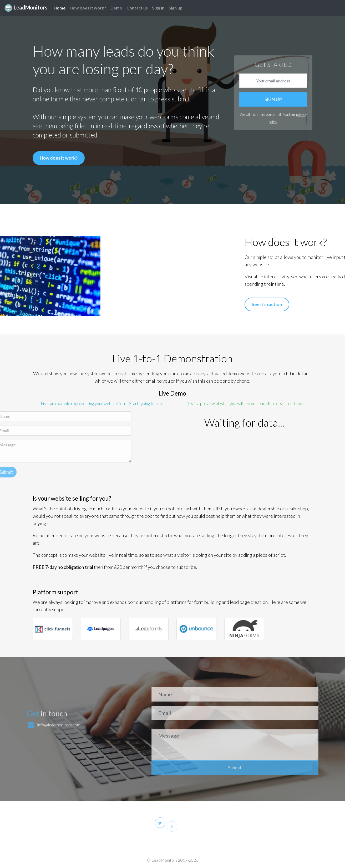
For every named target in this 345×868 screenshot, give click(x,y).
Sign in (158, 8)
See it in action (310, 304)
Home (60, 7)
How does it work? (88, 8)
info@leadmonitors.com (59, 768)
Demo (116, 8)
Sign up (176, 8)
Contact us (137, 8)
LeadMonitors (26, 8)
